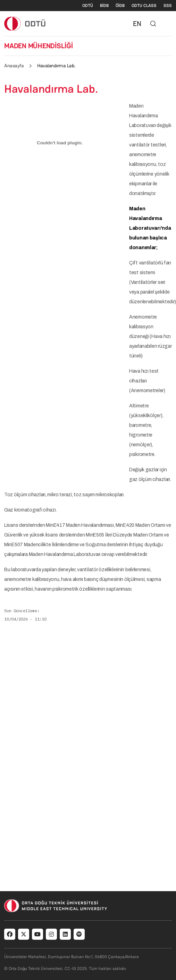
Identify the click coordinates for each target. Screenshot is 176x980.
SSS (168, 6)
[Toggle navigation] (168, 24)
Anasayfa (14, 66)
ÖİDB (120, 6)
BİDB (104, 6)
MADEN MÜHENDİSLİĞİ (39, 46)
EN (137, 24)
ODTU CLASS (144, 6)
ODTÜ (88, 6)
